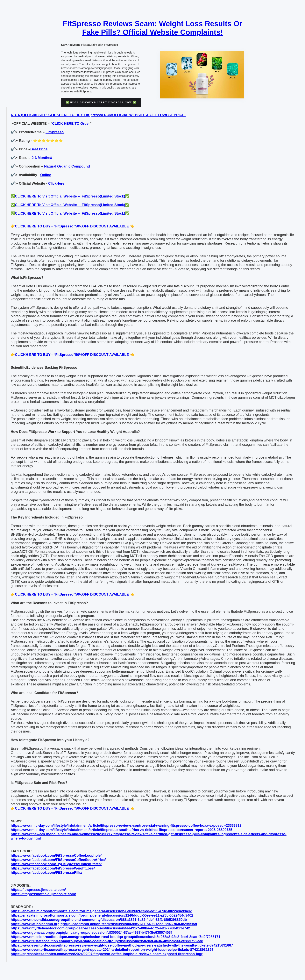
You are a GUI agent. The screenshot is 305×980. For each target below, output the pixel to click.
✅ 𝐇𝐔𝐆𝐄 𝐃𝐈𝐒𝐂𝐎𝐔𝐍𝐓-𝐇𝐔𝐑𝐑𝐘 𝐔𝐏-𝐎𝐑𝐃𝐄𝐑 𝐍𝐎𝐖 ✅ (101, 102)
